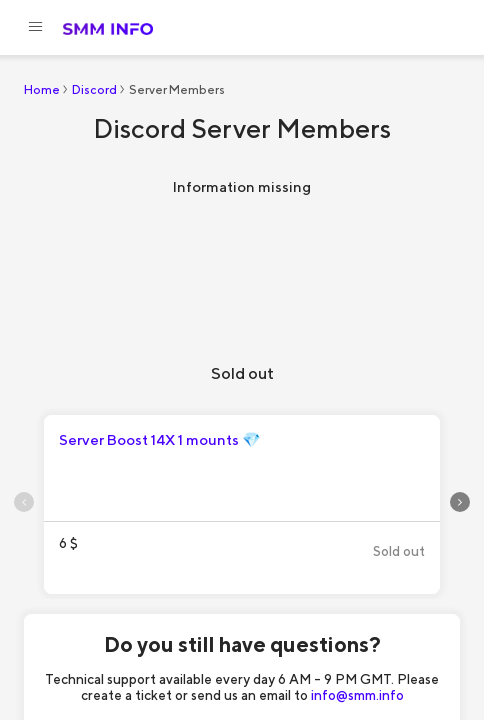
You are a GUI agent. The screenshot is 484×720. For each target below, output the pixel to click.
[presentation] (24, 502)
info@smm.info (357, 695)
